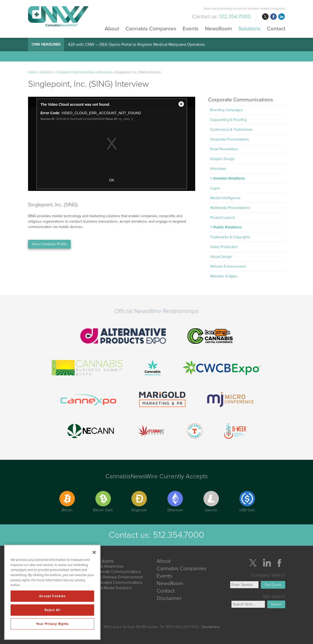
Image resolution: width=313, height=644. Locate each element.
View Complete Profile (49, 244)
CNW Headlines (46, 44)
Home (32, 72)
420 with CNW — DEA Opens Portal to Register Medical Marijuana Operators (136, 45)
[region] (52, 592)
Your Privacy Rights (52, 624)
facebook (273, 17)
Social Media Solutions (112, 588)
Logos (215, 188)
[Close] (94, 552)
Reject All (52, 610)
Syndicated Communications (117, 583)
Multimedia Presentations (230, 208)
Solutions (249, 28)
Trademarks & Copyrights (230, 237)
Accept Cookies (52, 596)
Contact (276, 28)
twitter (265, 17)
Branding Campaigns (227, 110)
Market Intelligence (225, 198)
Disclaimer (169, 598)
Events (191, 28)
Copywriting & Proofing (228, 120)
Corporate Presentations (230, 139)
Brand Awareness (108, 566)
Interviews (105, 72)
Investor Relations (229, 178)
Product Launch (223, 218)
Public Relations (227, 227)
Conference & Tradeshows (231, 130)
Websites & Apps (224, 276)
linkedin (282, 17)
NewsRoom (218, 28)
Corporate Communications (75, 72)
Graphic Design (222, 159)
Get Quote (273, 585)
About (112, 28)
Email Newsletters (224, 149)
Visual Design (221, 257)
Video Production (224, 247)
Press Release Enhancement (118, 577)
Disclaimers (211, 627)
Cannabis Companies (151, 28)
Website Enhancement (228, 266)
